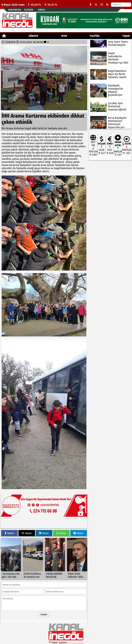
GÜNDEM (33, 36)
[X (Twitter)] (96, 5)
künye (42, 10)
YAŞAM (126, 36)
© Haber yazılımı (66, 642)
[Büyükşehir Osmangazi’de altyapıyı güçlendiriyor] (110, 91)
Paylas (9, 533)
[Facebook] (91, 5)
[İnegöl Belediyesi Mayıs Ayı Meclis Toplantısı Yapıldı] (110, 74)
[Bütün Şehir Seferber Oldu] (77, 559)
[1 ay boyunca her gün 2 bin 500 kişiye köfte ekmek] (11, 559)
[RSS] (107, 5)
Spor (64, 36)
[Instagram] (102, 5)
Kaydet (44, 614)
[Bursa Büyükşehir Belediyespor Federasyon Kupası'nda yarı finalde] (110, 124)
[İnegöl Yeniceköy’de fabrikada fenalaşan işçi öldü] (110, 58)
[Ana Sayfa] (4, 36)
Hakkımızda (15, 10)
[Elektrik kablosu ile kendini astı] (33, 559)
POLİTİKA (95, 36)
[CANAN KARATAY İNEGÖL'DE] (55, 559)
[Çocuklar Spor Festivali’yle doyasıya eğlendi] (110, 107)
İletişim (29, 10)
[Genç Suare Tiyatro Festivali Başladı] (110, 44)
